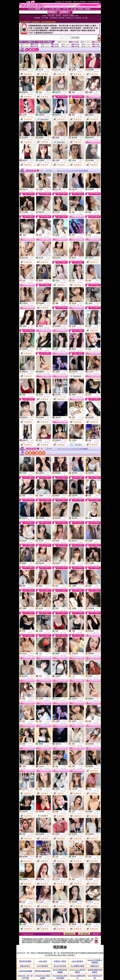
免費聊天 (98, 189)
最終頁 (86, 171)
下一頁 (76, 171)
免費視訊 (32, 70)
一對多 (33, 235)
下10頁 (81, 171)
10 (72, 171)
